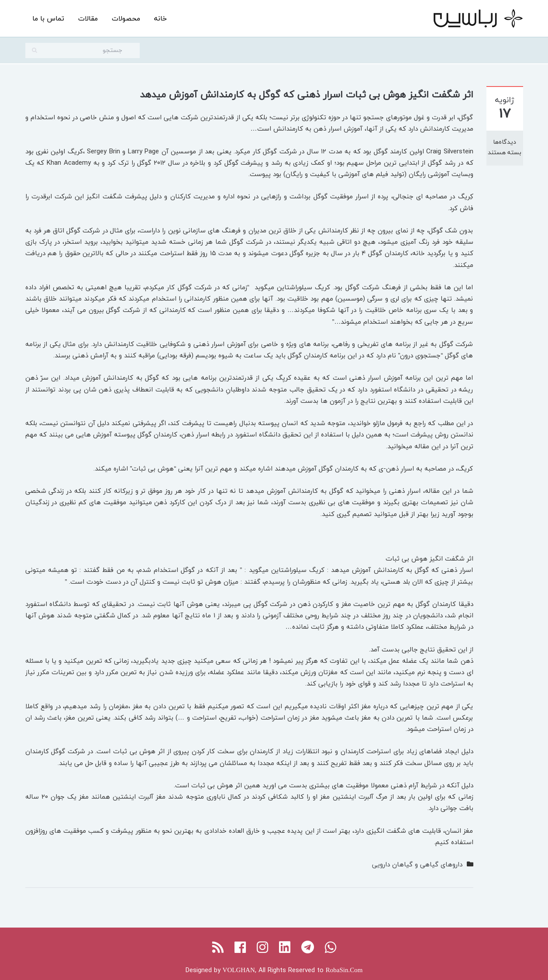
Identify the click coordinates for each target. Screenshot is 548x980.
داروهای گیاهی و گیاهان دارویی (417, 864)
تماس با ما (48, 18)
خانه (160, 18)
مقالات (88, 18)
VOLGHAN (239, 970)
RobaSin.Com (344, 970)
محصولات (126, 18)
